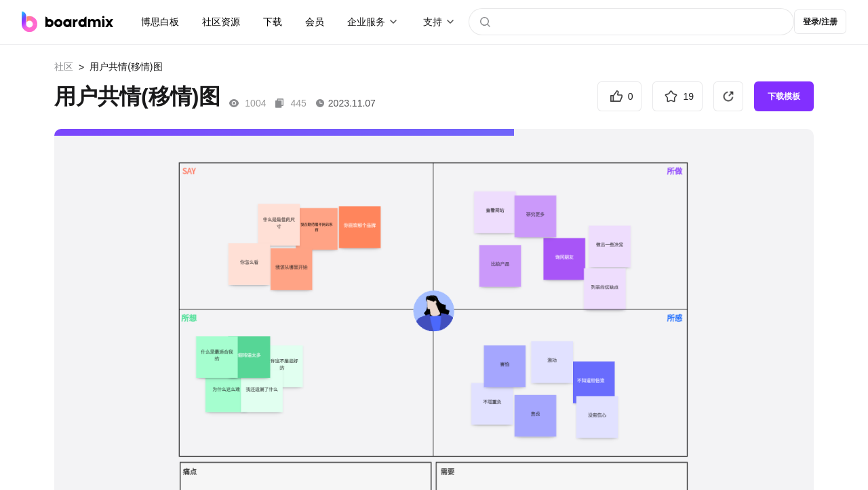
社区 (64, 67)
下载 (273, 22)
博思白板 (160, 22)
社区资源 (221, 22)
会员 (315, 22)
